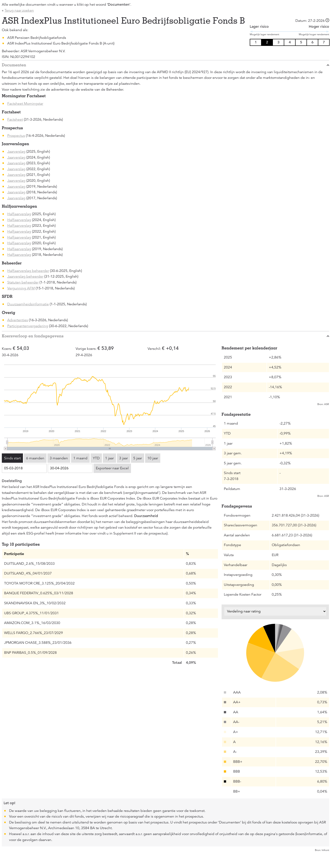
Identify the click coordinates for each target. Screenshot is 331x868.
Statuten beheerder (23, 282)
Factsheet (15, 119)
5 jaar (138, 458)
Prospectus (16, 136)
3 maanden (59, 458)
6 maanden (35, 458)
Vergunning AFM (21, 288)
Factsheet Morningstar (25, 104)
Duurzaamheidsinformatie (28, 304)
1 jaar (109, 458)
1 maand (80, 458)
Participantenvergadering (28, 326)
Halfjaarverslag (19, 214)
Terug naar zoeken (19, 10)
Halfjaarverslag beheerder (28, 271)
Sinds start (12, 458)
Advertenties (18, 320)
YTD (96, 458)
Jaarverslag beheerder (25, 276)
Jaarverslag (16, 152)
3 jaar (124, 458)
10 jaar (153, 458)
